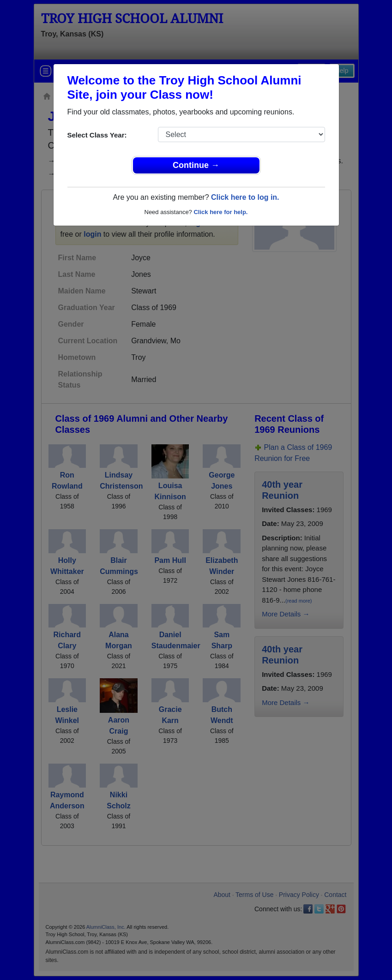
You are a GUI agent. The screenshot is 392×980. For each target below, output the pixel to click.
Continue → (196, 165)
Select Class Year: (97, 135)
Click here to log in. (245, 197)
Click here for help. (220, 212)
